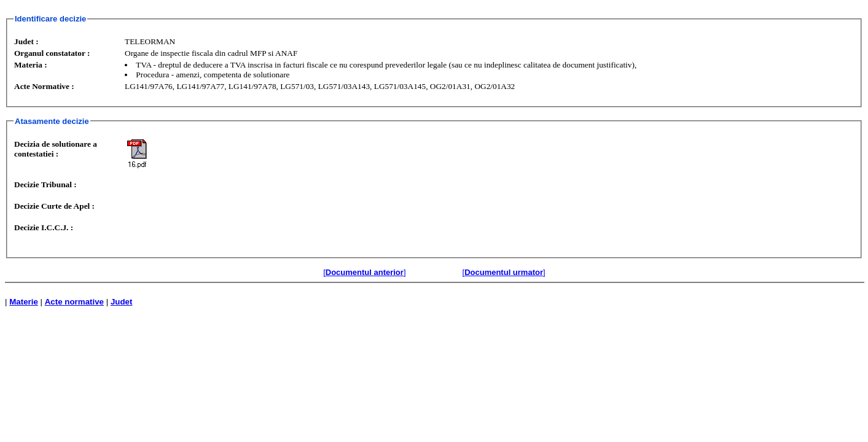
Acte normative (74, 302)
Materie (24, 302)
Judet (122, 302)
